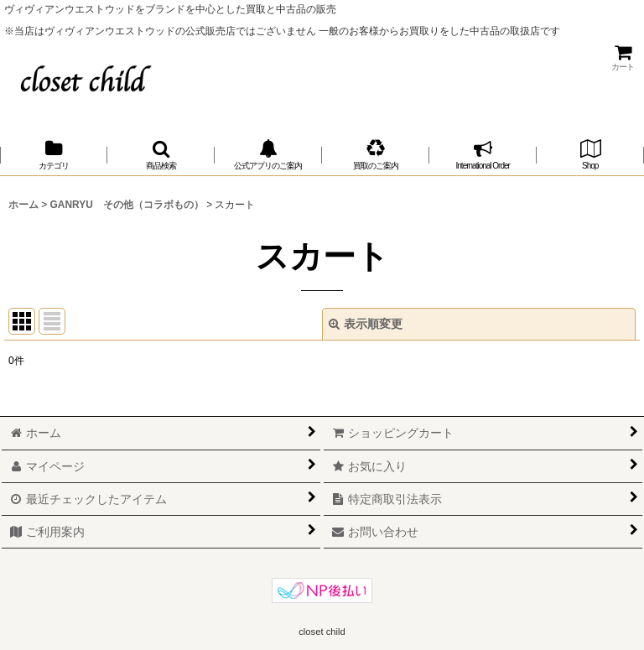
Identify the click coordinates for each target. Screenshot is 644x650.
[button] (161, 155)
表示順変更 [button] (366, 324)
